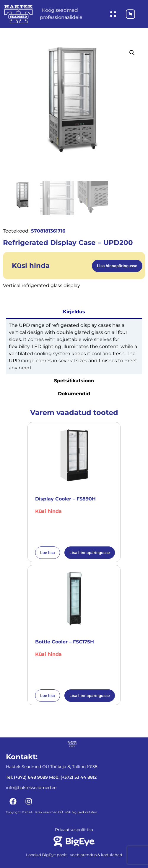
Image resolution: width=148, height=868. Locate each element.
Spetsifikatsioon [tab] (74, 380)
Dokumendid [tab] (74, 393)
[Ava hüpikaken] (113, 14)
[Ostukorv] (128, 14)
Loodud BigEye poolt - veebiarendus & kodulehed (74, 854)
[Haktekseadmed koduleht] (18, 14)
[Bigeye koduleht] (74, 841)
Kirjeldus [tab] (74, 311)
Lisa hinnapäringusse (117, 265)
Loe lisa (48, 552)
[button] (132, 53)
